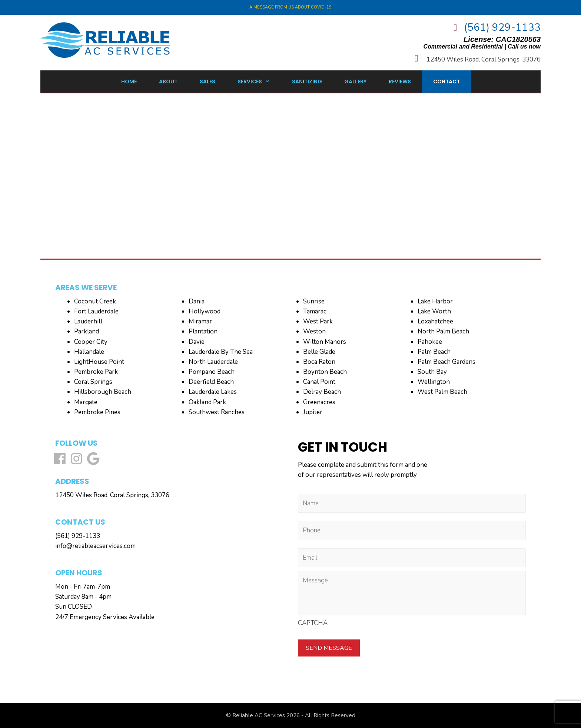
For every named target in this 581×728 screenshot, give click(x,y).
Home (129, 82)
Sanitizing (307, 82)
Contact (446, 82)
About (168, 82)
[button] (60, 458)
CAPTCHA (313, 623)
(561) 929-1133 (502, 27)
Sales (207, 82)
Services (259, 82)
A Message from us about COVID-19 (290, 7)
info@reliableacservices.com (95, 546)
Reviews (400, 82)
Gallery (355, 82)
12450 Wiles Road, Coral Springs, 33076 (484, 59)
